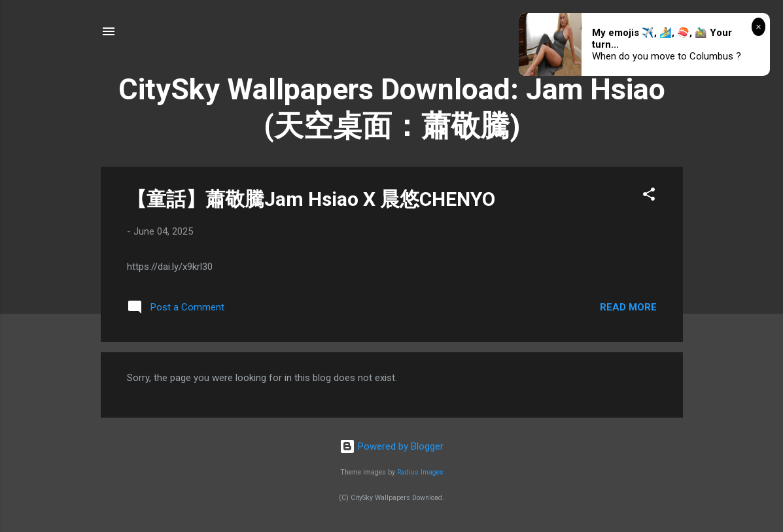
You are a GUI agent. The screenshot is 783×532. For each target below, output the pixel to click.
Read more (628, 307)
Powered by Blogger (391, 446)
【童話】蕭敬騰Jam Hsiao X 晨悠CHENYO (311, 199)
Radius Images (420, 472)
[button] (649, 196)
